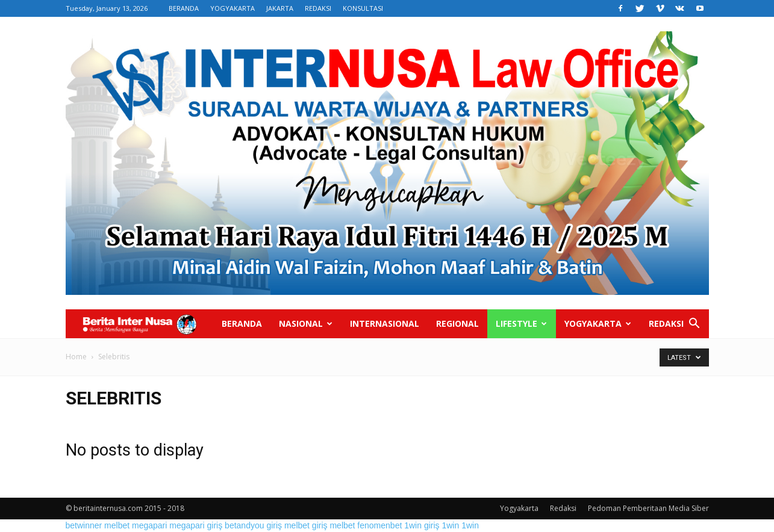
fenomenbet (379, 525)
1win (450, 525)
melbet (117, 525)
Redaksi (666, 323)
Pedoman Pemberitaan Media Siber (648, 508)
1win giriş (422, 525)
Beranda (242, 323)
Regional (457, 323)
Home (76, 357)
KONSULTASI (363, 8)
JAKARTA (280, 8)
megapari (149, 525)
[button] (694, 325)
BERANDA (184, 8)
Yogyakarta (598, 323)
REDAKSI (318, 8)
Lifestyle (521, 323)
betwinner (84, 525)
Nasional (306, 323)
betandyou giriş (253, 525)
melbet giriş (306, 525)
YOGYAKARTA (233, 8)
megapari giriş (196, 525)
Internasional (385, 323)
